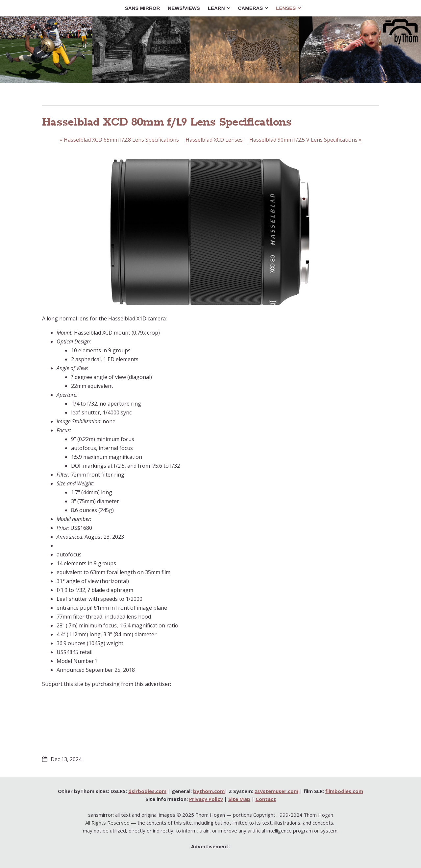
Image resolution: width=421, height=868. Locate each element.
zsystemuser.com (276, 791)
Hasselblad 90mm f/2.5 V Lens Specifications (305, 140)
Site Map (239, 799)
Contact (266, 799)
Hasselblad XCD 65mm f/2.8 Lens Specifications (119, 140)
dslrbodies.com (147, 791)
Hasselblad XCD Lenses (214, 140)
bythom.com (209, 791)
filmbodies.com (344, 791)
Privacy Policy (206, 799)
